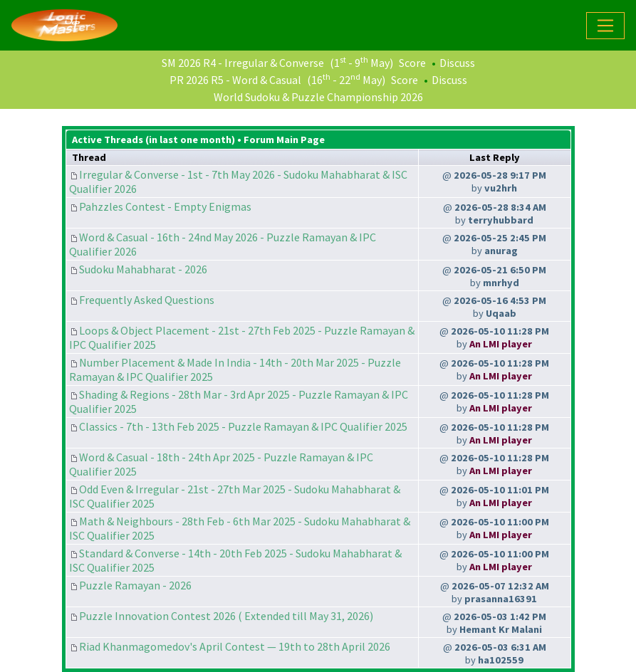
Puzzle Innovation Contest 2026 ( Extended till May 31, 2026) (226, 616)
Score (412, 63)
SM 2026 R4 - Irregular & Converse (243, 63)
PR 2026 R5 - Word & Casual (235, 80)
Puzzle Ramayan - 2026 (135, 585)
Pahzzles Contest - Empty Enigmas (165, 206)
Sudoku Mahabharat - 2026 (143, 269)
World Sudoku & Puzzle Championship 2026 (318, 97)
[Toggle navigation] (605, 26)
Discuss (457, 63)
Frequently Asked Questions (147, 300)
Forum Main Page (284, 140)
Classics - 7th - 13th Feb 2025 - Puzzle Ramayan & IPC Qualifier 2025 (243, 426)
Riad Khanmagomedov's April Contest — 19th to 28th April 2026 (235, 646)
